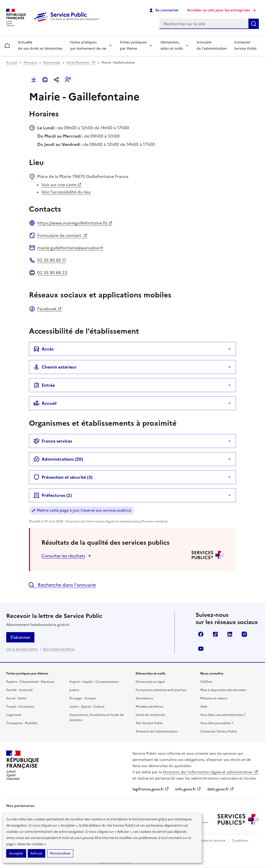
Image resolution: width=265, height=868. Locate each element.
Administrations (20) (58, 459)
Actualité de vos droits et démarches (40, 45)
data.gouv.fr (221, 789)
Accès (43, 349)
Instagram (244, 634)
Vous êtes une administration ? (223, 715)
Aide (204, 707)
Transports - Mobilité (22, 723)
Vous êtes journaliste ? (217, 723)
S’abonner (20, 637)
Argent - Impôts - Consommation (94, 682)
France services (53, 441)
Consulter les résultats (63, 556)
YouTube (201, 649)
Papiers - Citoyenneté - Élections (30, 682)
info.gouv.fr (188, 789)
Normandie (52, 63)
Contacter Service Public (245, 45)
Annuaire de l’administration (212, 45)
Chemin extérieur (55, 367)
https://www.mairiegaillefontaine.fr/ (75, 223)
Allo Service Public (149, 723)
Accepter (16, 853)
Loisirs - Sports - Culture (87, 707)
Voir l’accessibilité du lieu (66, 192)
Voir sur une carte (61, 185)
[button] (68, 80)
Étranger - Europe (83, 698)
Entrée (44, 385)
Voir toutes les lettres (59, 649)
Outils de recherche (150, 715)
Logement (14, 715)
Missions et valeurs (214, 698)
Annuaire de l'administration (157, 731)
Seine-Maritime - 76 (81, 63)
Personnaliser (60, 853)
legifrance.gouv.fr (151, 789)
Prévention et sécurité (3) (63, 477)
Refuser (36, 853)
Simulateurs (144, 698)
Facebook (50, 309)
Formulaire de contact (62, 235)
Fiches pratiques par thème (133, 45)
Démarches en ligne (150, 682)
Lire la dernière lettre (22, 649)
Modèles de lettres (149, 707)
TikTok (215, 634)
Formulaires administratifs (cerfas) (161, 690)
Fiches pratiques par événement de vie (88, 45)
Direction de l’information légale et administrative (211, 772)
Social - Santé (16, 698)
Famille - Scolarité (19, 690)
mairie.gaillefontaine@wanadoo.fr (70, 248)
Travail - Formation (20, 707)
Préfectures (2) (53, 495)
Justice (74, 690)
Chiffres (206, 682)
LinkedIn (230, 634)
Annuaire (30, 63)
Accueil (12, 63)
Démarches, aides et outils (172, 45)
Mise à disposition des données (223, 690)
